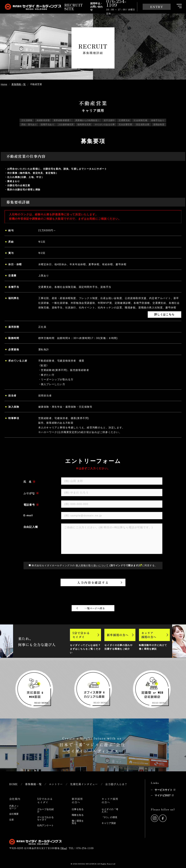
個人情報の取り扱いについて (92, 565)
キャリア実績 (109, 823)
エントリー (56, 784)
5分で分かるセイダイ (81, 635)
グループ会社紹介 (46, 810)
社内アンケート (46, 825)
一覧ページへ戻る (95, 608)
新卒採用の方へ (118, 635)
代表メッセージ (14, 807)
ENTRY (157, 7)
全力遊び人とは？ (116, 784)
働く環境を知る (78, 822)
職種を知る (78, 815)
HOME (13, 784)
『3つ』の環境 (109, 817)
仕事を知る (78, 809)
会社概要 (14, 814)
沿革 (12, 820)
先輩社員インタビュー (84, 784)
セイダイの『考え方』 (110, 810)
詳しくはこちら (164, 314)
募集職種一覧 (33, 784)
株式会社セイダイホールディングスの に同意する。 (94, 565)
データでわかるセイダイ (46, 818)
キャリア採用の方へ (149, 635)
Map (64, 848)
